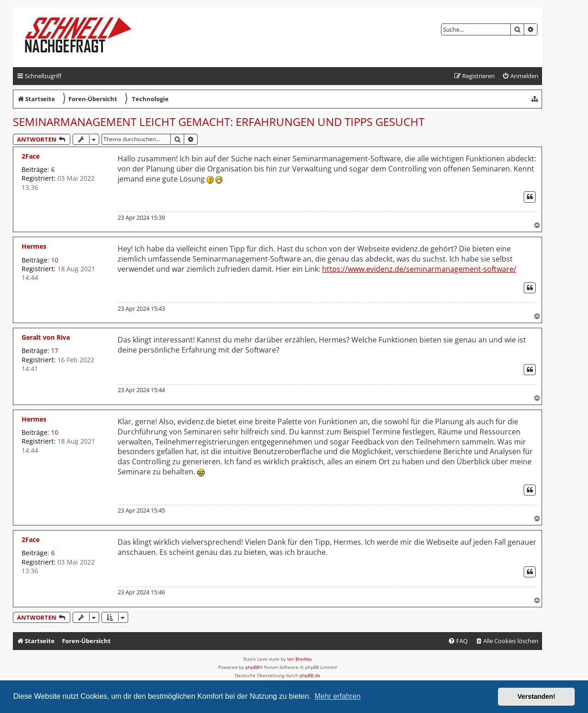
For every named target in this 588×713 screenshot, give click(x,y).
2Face (31, 156)
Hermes (34, 246)
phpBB (252, 667)
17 (55, 351)
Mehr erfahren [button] (337, 696)
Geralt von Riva (46, 337)
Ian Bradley (300, 659)
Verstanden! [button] (537, 696)
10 (55, 260)
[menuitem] (520, 76)
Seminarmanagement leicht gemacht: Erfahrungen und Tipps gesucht (219, 122)
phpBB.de (310, 675)
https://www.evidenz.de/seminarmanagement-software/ (419, 269)
